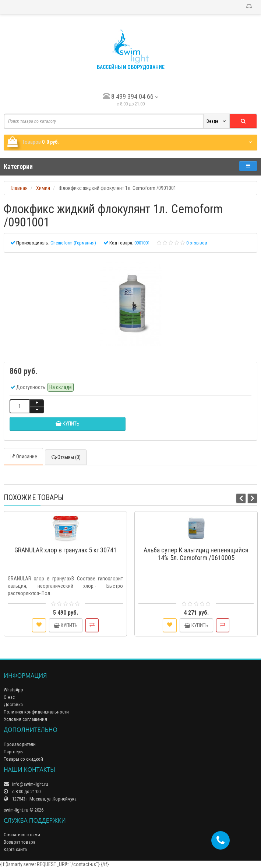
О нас (9, 697)
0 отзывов (197, 243)
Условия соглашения (25, 719)
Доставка (13, 704)
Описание (23, 456)
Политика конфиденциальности (36, 712)
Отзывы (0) (66, 457)
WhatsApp (13, 690)
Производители (20, 744)
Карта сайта (15, 849)
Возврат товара (20, 842)
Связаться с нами (22, 835)
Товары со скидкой (23, 759)
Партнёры (14, 752)
